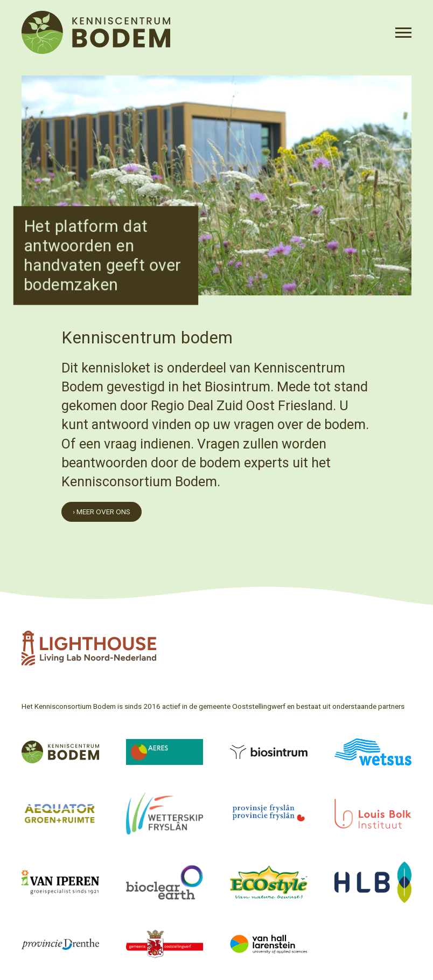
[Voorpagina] (96, 32)
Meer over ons (103, 512)
